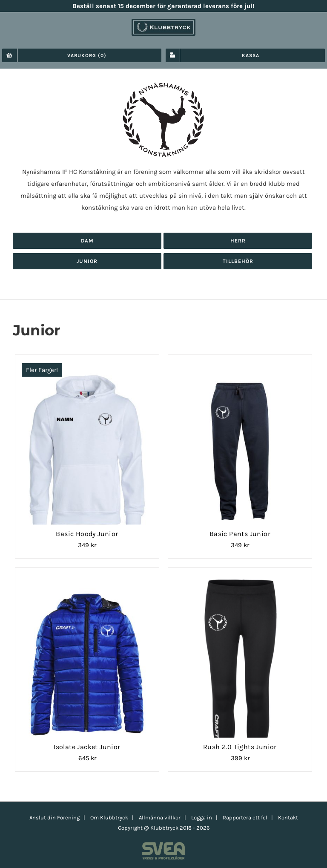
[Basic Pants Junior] (240, 365)
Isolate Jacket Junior (87, 747)
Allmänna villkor (160, 818)
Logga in (202, 818)
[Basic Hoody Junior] (87, 365)
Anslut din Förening (54, 818)
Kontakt (288, 818)
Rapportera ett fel (245, 818)
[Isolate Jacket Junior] (87, 578)
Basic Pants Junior (240, 534)
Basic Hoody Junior (87, 534)
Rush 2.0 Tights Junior (240, 747)
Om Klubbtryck (109, 818)
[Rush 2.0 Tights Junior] (240, 578)
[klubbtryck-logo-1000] (163, 22)
